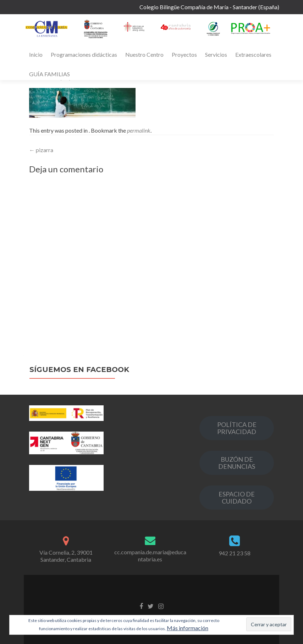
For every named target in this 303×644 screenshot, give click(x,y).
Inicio (36, 54)
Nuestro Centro (144, 54)
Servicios (216, 54)
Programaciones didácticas (84, 54)
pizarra (41, 150)
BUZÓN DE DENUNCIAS (237, 463)
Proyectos (184, 54)
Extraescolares (253, 54)
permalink (139, 130)
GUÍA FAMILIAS (49, 74)
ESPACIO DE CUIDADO (237, 498)
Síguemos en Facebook (79, 370)
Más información (188, 628)
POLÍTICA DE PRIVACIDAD (237, 428)
